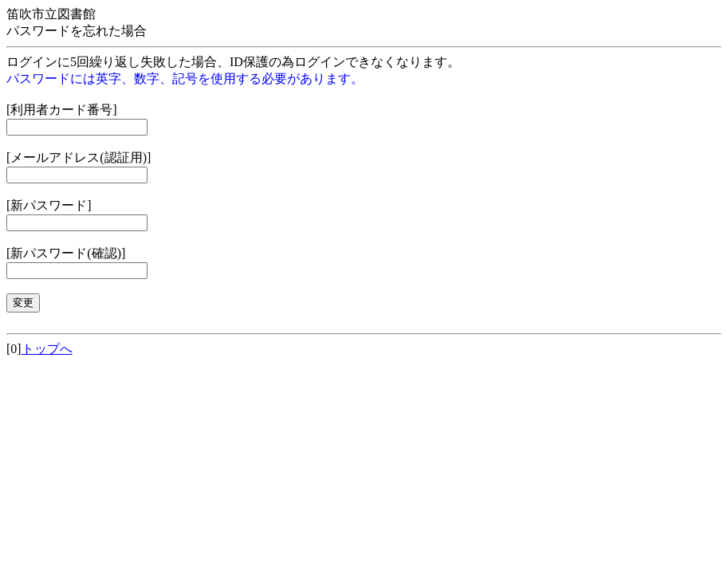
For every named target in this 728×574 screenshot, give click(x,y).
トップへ (47, 349)
